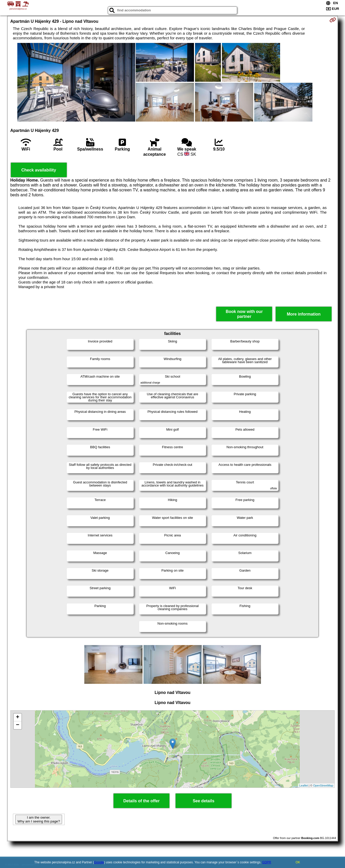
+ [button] (18, 717)
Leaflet (303, 785)
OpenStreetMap (323, 785)
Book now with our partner (244, 314)
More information (304, 314)
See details (204, 801)
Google (99, 862)
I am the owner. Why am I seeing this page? (39, 819)
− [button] (18, 725)
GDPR (267, 862)
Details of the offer (141, 801)
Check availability (39, 170)
